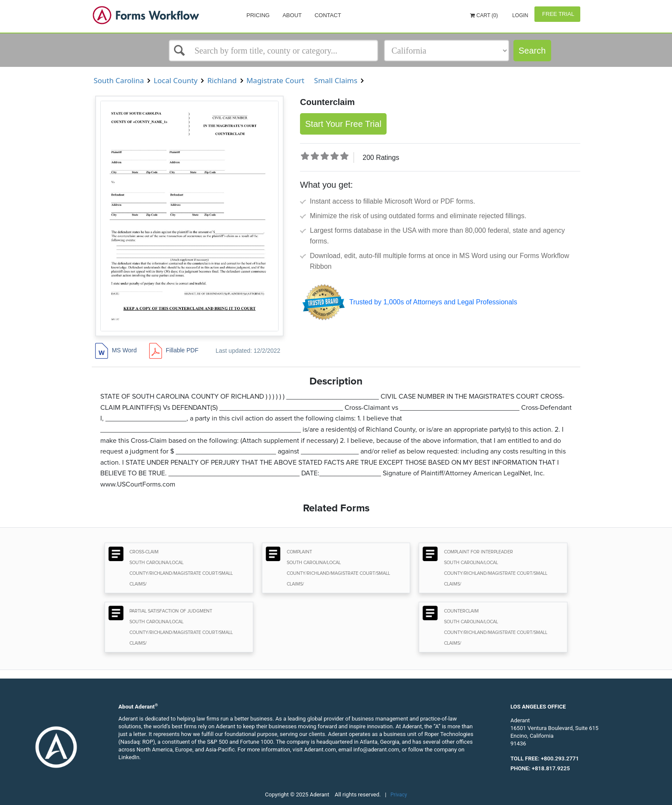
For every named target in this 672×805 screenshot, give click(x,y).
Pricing (258, 15)
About (292, 15)
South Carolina (119, 80)
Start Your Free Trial (343, 124)
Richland (222, 80)
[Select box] (273, 51)
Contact (328, 15)
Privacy (399, 795)
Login (520, 15)
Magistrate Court (276, 80)
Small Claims (336, 80)
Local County (175, 80)
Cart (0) (484, 15)
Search (532, 51)
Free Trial (557, 14)
